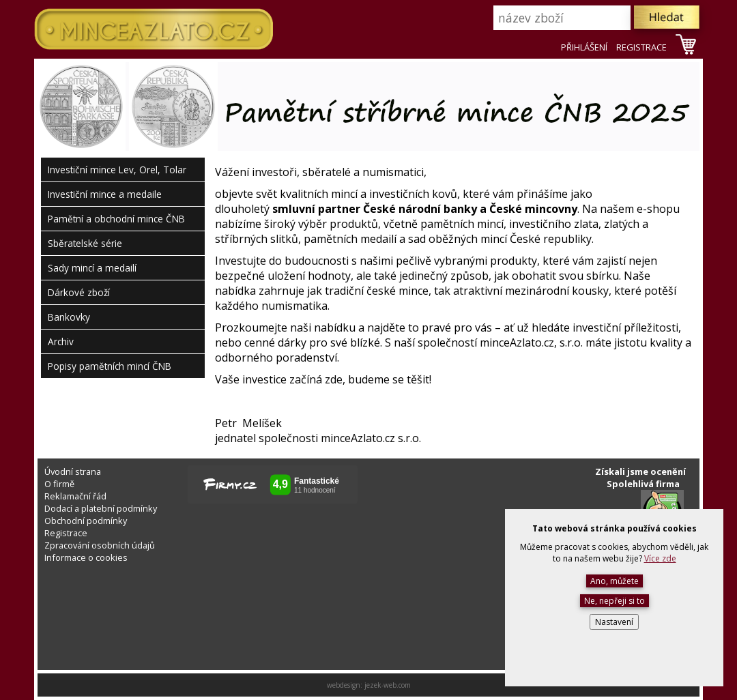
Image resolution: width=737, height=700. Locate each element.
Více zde (660, 558)
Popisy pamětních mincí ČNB (110, 366)
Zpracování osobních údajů (100, 545)
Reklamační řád (75, 496)
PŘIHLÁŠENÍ (584, 47)
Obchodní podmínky (86, 521)
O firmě (59, 484)
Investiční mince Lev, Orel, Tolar (117, 170)
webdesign (344, 685)
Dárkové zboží (79, 292)
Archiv (61, 341)
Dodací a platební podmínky (101, 508)
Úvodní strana (73, 471)
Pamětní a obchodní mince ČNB (116, 219)
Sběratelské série (85, 243)
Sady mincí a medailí (92, 268)
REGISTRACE (641, 47)
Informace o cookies (86, 557)
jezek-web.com (388, 685)
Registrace (66, 533)
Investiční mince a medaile (105, 194)
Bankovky (69, 317)
